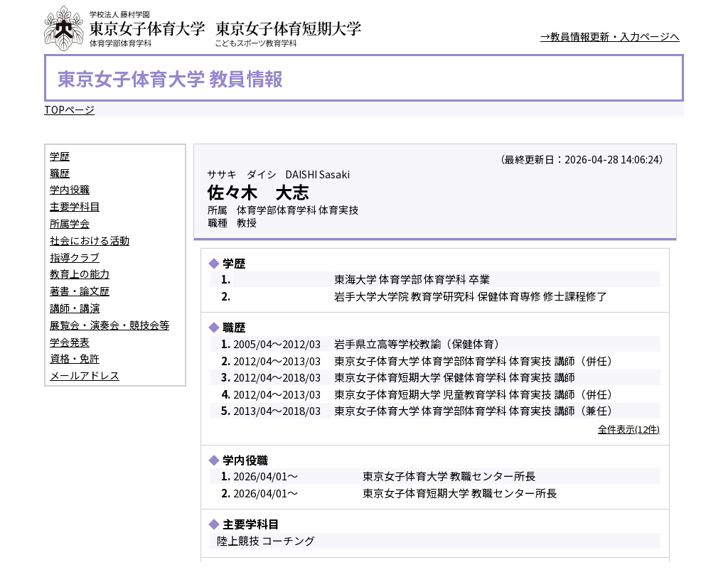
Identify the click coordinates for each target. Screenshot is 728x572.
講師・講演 (75, 308)
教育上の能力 (80, 274)
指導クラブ (75, 257)
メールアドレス (85, 375)
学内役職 (70, 189)
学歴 (60, 156)
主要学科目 (75, 206)
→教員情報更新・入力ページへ (610, 36)
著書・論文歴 (80, 291)
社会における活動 (90, 240)
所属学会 (70, 223)
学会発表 (70, 342)
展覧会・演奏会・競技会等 (109, 325)
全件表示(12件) (629, 429)
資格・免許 (75, 358)
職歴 (60, 173)
